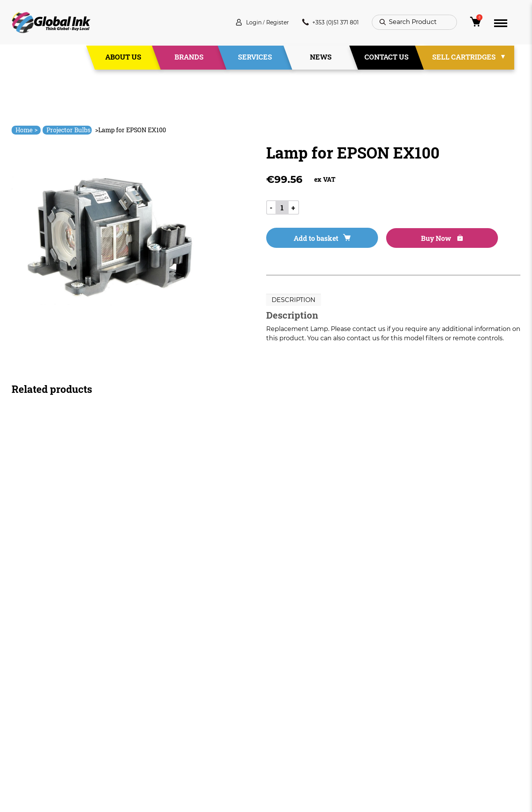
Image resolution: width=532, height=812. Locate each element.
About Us (123, 58)
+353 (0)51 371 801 (328, 23)
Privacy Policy (287, 721)
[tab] (293, 302)
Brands (189, 58)
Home (27, 130)
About (174, 707)
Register (270, 23)
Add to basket (309, 240)
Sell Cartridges (464, 58)
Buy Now (405, 240)
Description (293, 302)
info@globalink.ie (44, 704)
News (321, 58)
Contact (177, 749)
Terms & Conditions (296, 707)
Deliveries (281, 693)
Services (255, 58)
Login (244, 23)
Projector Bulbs (68, 130)
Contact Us (387, 58)
